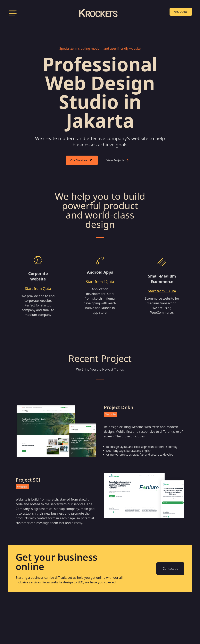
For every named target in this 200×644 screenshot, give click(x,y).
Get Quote (181, 12)
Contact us (170, 569)
